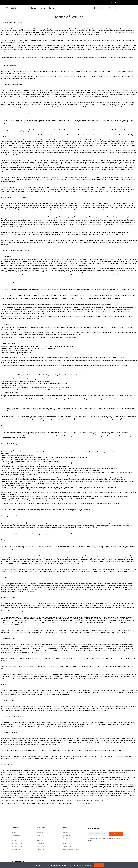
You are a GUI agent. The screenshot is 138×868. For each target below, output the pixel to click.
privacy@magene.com (90, 534)
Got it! (99, 865)
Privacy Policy (32, 132)
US (115, 3)
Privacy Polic (24, 41)
